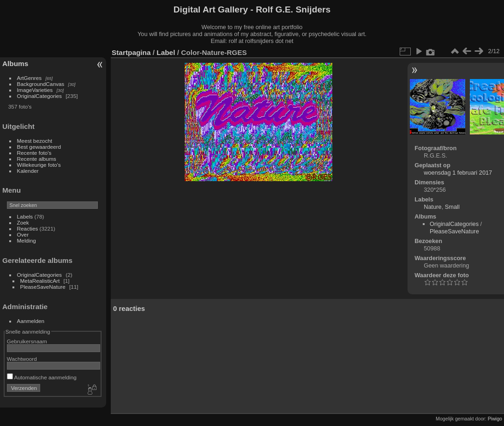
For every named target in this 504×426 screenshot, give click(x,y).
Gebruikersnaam (27, 341)
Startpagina (131, 52)
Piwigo (495, 419)
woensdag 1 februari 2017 (458, 173)
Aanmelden (31, 321)
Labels (25, 216)
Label (166, 52)
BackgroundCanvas (41, 84)
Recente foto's (34, 153)
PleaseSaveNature (43, 287)
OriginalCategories (39, 96)
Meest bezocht (35, 141)
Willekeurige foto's (39, 165)
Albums (15, 64)
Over (23, 234)
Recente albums (37, 159)
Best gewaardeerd (39, 147)
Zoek (23, 222)
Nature (432, 207)
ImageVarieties (35, 90)
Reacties (28, 228)
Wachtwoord (22, 359)
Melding (27, 240)
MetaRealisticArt (40, 281)
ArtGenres (30, 78)
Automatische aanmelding (42, 377)
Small (452, 207)
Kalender (28, 171)
